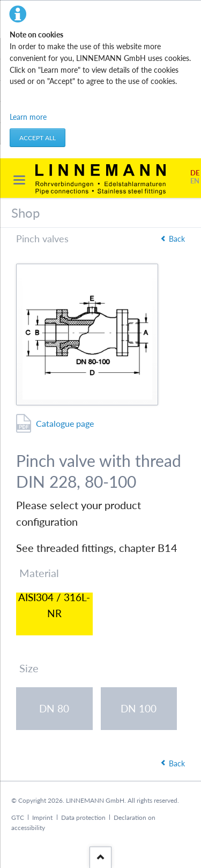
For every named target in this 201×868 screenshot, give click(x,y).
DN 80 (54, 708)
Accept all (38, 138)
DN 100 (139, 708)
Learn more (28, 117)
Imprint (42, 817)
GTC (18, 817)
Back (177, 239)
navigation (19, 180)
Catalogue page (65, 423)
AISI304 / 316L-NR (54, 608)
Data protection (83, 817)
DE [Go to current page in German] (195, 173)
